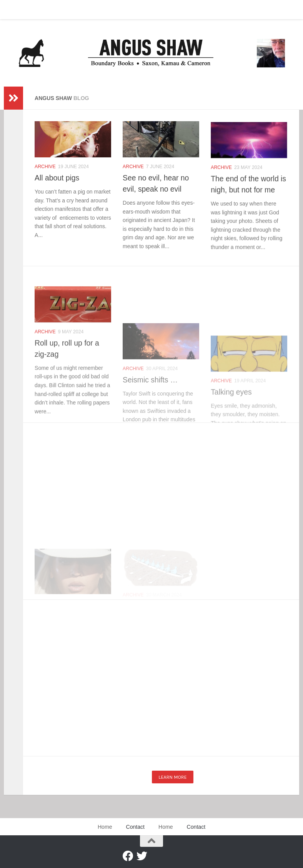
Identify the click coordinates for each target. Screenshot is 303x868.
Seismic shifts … (150, 417)
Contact (44, 10)
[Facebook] (128, 856)
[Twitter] (142, 856)
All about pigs (57, 178)
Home (17, 10)
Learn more (172, 777)
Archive (45, 167)
